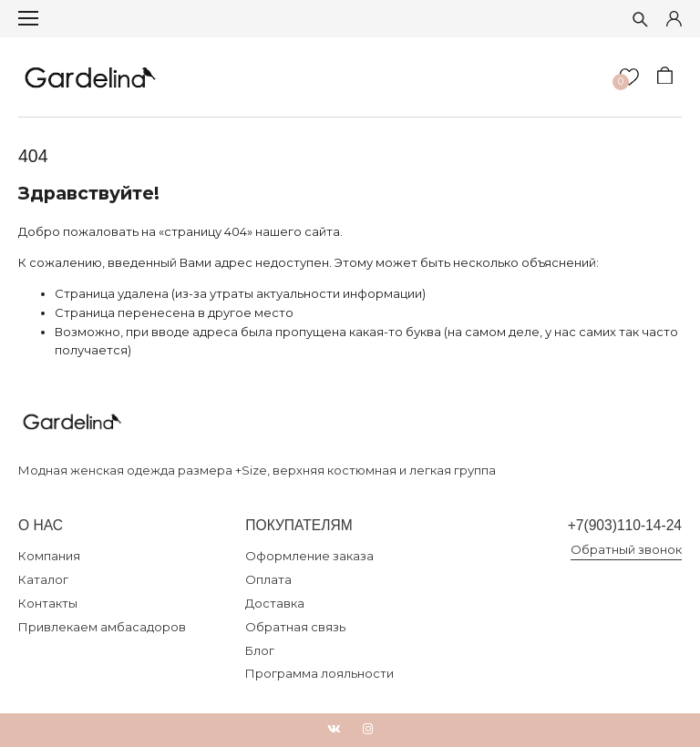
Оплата (268, 579)
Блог (260, 650)
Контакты (48, 603)
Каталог (43, 579)
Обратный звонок (626, 549)
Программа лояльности (319, 673)
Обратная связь (295, 627)
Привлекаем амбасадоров (102, 627)
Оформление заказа (309, 556)
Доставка (275, 603)
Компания (49, 556)
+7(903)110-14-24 (625, 525)
